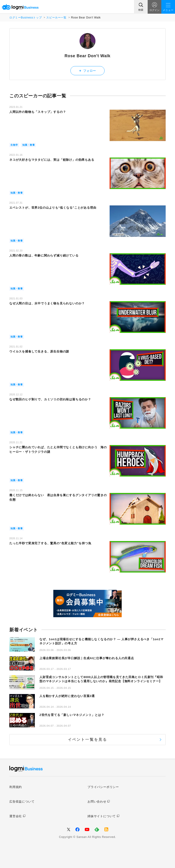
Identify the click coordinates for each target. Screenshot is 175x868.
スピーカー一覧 (56, 18)
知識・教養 (28, 145)
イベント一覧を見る (88, 740)
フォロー (88, 71)
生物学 (14, 145)
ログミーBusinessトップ (26, 18)
